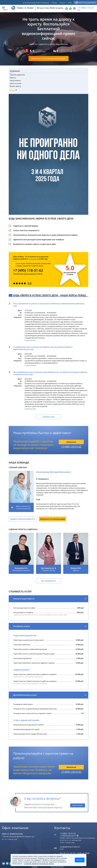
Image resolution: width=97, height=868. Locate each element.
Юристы (13, 78)
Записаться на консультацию (85, 2)
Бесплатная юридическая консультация (36, 3)
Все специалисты (48, 581)
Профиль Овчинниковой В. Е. (23, 519)
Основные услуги (22, 626)
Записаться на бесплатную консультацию (49, 59)
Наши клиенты (15, 81)
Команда (54, 3)
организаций (33, 259)
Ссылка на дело (30, 340)
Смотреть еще (48, 417)
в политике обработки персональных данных (39, 864)
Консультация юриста (24, 599)
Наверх (13, 90)
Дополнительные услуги (25, 695)
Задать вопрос (78, 805)
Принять (80, 860)
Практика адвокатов (17, 75)
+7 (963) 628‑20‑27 (69, 836)
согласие (37, 860)
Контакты (63, 3)
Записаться (71, 442)
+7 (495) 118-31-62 (86, 9)
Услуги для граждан (57, 867)
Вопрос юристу (15, 86)
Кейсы (70, 3)
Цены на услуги (16, 83)
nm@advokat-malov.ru (70, 847)
